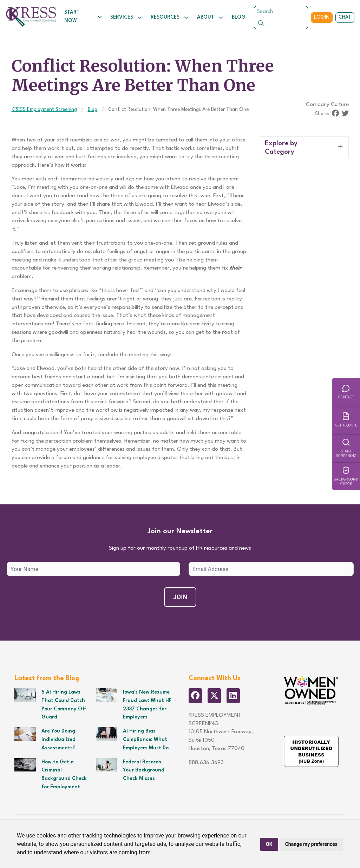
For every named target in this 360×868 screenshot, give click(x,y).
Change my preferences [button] (311, 844)
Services (126, 18)
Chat (345, 17)
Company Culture (327, 105)
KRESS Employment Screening (44, 110)
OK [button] (269, 844)
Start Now (83, 16)
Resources (170, 18)
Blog (239, 17)
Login (322, 17)
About (210, 18)
